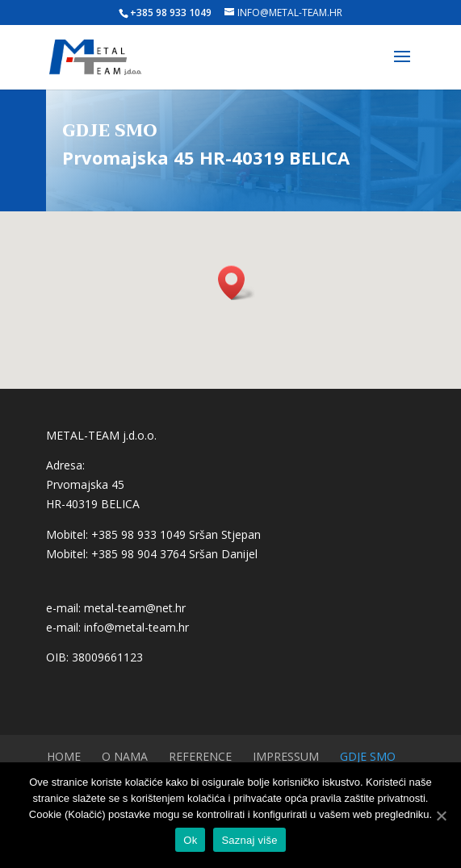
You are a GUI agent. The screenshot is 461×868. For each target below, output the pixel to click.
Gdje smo (368, 756)
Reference (200, 756)
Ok (190, 840)
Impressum (286, 756)
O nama (125, 756)
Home (64, 756)
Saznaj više (249, 840)
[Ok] (441, 816)
